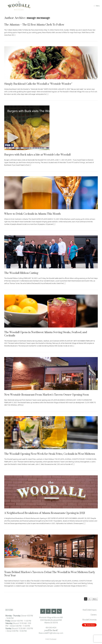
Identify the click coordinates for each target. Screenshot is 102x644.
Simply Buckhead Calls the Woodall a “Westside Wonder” (38, 84)
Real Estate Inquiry (90, 610)
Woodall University (89, 620)
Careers (94, 615)
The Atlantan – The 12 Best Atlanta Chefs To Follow (34, 25)
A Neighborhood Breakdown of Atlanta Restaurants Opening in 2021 (45, 513)
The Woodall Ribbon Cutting (21, 273)
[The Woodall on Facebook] (43, 611)
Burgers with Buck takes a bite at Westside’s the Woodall (37, 155)
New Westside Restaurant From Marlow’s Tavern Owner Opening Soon (47, 395)
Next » (95, 599)
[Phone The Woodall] (59, 611)
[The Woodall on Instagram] (48, 611)
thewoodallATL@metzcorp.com (51, 633)
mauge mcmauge (38, 18)
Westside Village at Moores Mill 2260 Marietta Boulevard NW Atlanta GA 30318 (51, 620)
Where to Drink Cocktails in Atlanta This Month (32, 214)
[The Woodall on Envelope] (54, 611)
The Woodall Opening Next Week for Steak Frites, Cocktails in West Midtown (50, 454)
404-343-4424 (51, 628)
